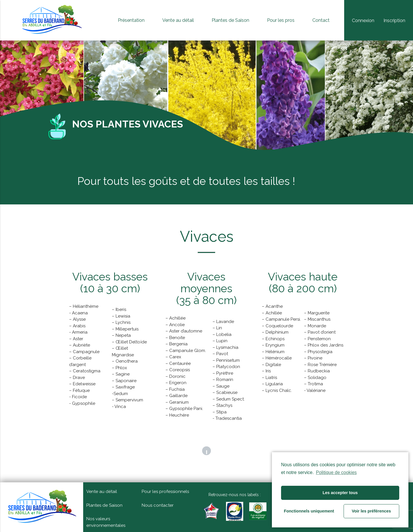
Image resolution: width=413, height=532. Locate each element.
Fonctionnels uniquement (309, 511)
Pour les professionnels (165, 492)
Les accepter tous (340, 493)
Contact (321, 20)
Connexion (363, 21)
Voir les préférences (372, 511)
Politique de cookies (336, 472)
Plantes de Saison (230, 20)
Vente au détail (178, 20)
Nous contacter (158, 505)
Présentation (131, 20)
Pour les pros (281, 20)
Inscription (394, 21)
